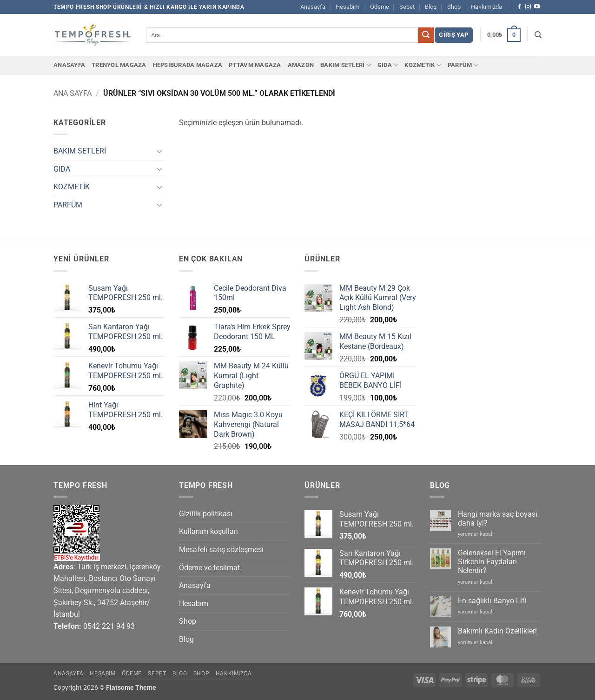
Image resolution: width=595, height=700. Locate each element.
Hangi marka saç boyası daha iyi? (498, 519)
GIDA (388, 65)
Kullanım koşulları (208, 531)
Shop (454, 7)
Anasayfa (313, 7)
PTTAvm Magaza (255, 65)
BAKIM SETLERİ (346, 65)
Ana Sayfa (73, 93)
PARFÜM (463, 65)
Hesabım (347, 7)
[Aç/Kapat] (159, 151)
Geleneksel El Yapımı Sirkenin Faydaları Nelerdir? (492, 562)
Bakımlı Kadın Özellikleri (497, 631)
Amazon (301, 65)
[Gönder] (426, 35)
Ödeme (380, 7)
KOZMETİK (423, 65)
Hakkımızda (486, 7)
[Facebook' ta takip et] (519, 7)
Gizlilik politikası (206, 514)
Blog (431, 7)
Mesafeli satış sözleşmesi (221, 550)
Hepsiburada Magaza (188, 65)
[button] (453, 35)
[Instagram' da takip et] (528, 7)
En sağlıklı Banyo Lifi (492, 601)
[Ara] (538, 35)
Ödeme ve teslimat (209, 568)
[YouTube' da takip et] (537, 7)
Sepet (407, 7)
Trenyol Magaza (119, 65)
